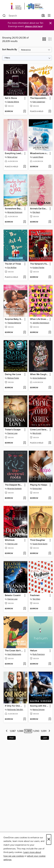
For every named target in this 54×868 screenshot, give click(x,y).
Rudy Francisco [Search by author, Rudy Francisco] (39, 654)
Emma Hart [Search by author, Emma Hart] (37, 489)
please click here (34, 26)
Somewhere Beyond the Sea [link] (14, 209)
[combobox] (21, 16)
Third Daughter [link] (38, 540)
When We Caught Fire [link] (39, 374)
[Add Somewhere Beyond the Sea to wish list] (25, 222)
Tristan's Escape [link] (13, 430)
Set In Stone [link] (11, 98)
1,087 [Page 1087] (13, 731)
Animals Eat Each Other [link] (39, 209)
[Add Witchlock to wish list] (25, 554)
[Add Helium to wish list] (50, 664)
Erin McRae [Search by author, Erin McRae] (12, 268)
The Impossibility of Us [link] (39, 98)
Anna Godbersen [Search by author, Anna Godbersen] (39, 378)
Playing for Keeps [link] (39, 485)
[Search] (4, 16)
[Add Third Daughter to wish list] (50, 554)
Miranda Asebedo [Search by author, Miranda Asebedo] (14, 489)
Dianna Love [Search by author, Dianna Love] (12, 433)
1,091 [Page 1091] (44, 731)
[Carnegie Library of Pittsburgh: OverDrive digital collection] (27, 6)
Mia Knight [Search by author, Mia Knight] (37, 433)
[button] (44, 40)
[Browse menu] (49, 16)
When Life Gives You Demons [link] (39, 319)
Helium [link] (34, 651)
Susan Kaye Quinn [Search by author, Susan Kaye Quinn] (40, 544)
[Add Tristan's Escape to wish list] (25, 443)
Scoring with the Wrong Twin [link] (39, 706)
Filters (7, 58)
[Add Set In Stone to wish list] (25, 112)
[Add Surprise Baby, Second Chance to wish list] (25, 333)
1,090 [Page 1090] (36, 731)
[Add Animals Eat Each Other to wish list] (50, 222)
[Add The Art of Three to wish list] (25, 277)
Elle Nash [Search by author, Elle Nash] (36, 212)
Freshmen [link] (35, 595)
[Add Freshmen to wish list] (50, 609)
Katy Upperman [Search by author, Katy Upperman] (39, 102)
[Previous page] (7, 731)
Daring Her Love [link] (13, 374)
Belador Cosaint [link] (13, 595)
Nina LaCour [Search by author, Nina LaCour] (12, 157)
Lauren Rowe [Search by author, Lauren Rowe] (38, 157)
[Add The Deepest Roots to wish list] (25, 498)
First (11, 738)
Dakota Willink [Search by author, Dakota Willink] (13, 102)
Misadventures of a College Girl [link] (39, 153)
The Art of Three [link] (13, 264)
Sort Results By (10, 50)
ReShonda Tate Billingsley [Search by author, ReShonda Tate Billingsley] (16, 710)
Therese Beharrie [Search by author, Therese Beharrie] (14, 323)
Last (45, 738)
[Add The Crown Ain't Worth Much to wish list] (25, 664)
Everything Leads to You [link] (14, 153)
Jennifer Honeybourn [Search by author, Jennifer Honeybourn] (41, 323)
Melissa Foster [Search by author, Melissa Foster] (13, 378)
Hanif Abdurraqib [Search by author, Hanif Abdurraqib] (14, 654)
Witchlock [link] (10, 540)
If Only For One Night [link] (14, 706)
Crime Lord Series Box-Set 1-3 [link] (39, 430)
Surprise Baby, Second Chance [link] (14, 319)
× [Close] (49, 840)
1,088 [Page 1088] (20, 731)
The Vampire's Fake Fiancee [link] (39, 264)
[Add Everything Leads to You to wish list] (25, 167)
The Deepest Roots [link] (14, 485)
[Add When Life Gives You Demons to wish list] (50, 333)
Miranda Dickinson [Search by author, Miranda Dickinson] (15, 212)
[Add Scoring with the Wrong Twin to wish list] (50, 719)
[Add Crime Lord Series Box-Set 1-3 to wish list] (50, 443)
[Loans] (43, 16)
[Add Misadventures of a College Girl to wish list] (50, 167)
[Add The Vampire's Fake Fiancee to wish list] (50, 277)
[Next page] (49, 731)
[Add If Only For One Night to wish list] (25, 719)
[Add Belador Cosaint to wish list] (25, 609)
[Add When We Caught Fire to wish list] (50, 388)
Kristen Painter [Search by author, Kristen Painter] (38, 268)
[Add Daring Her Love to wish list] (25, 388)
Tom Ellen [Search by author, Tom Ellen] (36, 599)
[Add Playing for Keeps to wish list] (50, 498)
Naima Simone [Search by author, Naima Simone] (39, 710)
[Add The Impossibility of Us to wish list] (50, 112)
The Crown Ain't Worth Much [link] (14, 651)
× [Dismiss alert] (50, 23)
